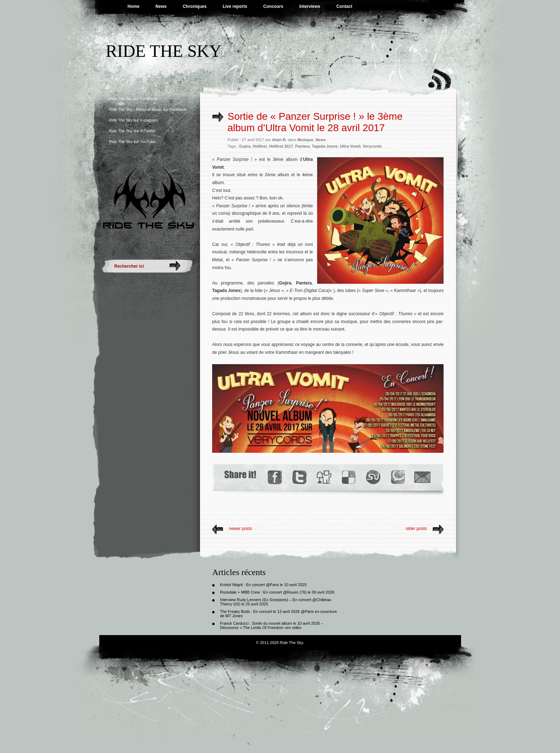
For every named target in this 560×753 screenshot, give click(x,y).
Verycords (372, 146)
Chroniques (195, 6)
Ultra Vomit (350, 146)
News (161, 6)
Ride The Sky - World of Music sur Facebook (148, 109)
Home (133, 6)
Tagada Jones (325, 146)
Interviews (310, 6)
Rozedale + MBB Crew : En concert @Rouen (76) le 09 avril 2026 (277, 592)
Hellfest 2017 (281, 146)
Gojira (245, 146)
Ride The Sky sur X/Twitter (132, 131)
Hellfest (260, 146)
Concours (273, 6)
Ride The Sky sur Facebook (133, 99)
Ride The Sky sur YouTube (132, 142)
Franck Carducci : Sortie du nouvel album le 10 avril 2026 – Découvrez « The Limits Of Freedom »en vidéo (272, 625)
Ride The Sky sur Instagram (133, 120)
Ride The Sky (164, 51)
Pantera (302, 146)
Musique (306, 140)
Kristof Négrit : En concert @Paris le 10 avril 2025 (263, 585)
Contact (344, 6)
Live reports (235, 6)
